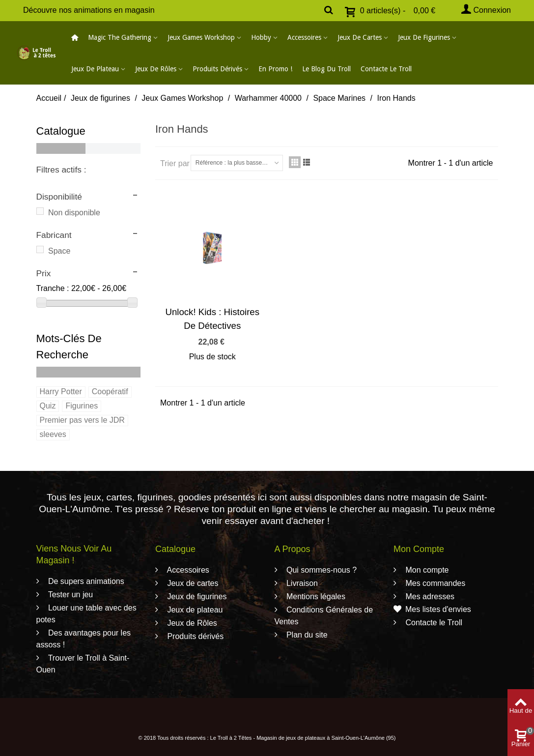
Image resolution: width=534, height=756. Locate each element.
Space (59, 251)
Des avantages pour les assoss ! (84, 639)
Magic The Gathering (120, 37)
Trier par (175, 163)
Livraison (301, 583)
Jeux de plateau (95, 69)
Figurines (82, 406)
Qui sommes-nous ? (321, 570)
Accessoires (304, 37)
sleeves (53, 434)
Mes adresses (429, 596)
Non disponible (74, 213)
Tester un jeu (70, 595)
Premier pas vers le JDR (82, 420)
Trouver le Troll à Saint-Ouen (83, 664)
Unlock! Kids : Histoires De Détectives (212, 319)
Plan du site (306, 635)
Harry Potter (61, 392)
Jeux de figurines (424, 37)
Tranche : (53, 288)
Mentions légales (315, 596)
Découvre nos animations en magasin (89, 10)
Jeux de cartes (360, 37)
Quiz (48, 406)
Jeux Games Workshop (201, 37)
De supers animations (85, 581)
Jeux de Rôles (156, 69)
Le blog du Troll (326, 69)
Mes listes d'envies (432, 610)
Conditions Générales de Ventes (324, 616)
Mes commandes (434, 583)
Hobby (261, 37)
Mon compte (426, 570)
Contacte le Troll (386, 69)
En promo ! (275, 69)
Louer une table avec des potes (86, 614)
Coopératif (110, 392)
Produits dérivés (217, 69)
